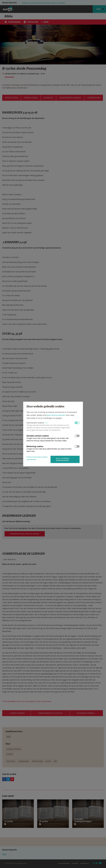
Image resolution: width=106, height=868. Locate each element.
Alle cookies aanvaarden (63, 459)
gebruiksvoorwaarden (56, 415)
